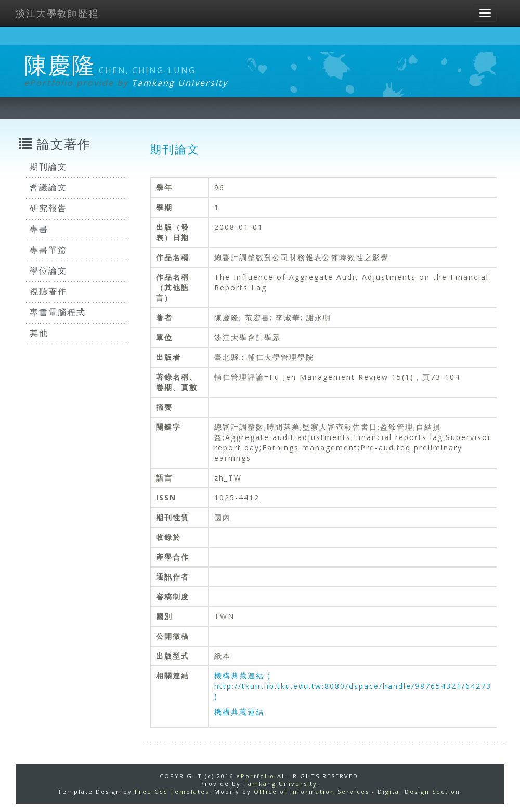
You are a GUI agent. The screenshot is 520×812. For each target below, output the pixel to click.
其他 (39, 333)
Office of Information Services (311, 791)
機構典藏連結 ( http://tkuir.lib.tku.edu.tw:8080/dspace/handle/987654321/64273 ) (353, 686)
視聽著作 (48, 291)
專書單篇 (48, 250)
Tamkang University (180, 83)
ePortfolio (255, 776)
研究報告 (48, 208)
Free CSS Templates (172, 791)
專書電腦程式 (58, 312)
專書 (39, 229)
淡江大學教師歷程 (57, 13)
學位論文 (48, 270)
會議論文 (48, 187)
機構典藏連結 (239, 712)
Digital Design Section (419, 791)
